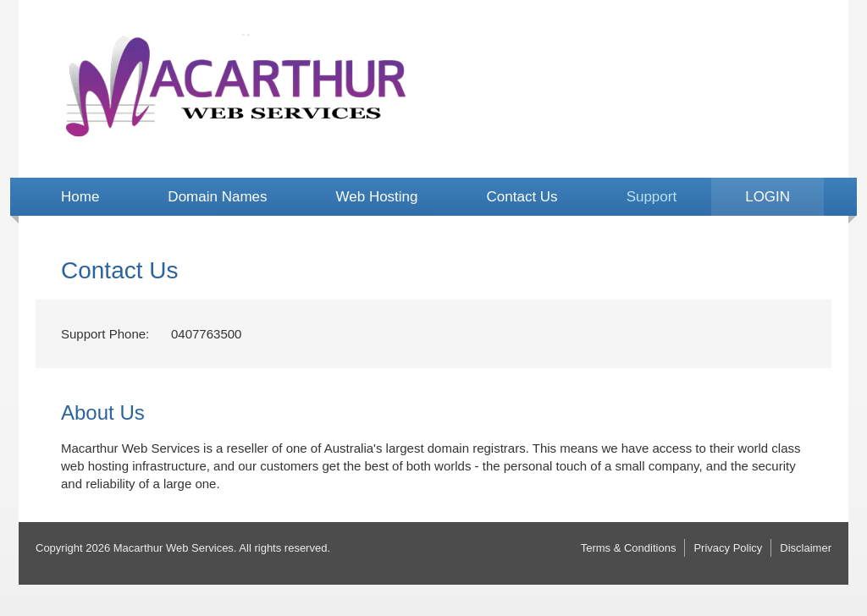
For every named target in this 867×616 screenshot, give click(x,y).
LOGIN (768, 197)
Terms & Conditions (629, 548)
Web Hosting (377, 197)
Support (652, 197)
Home (80, 197)
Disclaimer (806, 548)
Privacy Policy (728, 548)
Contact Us (522, 197)
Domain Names (217, 197)
